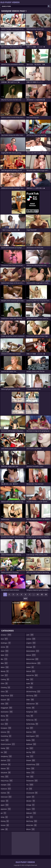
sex (30, 748)
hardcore (6, 789)
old (29, 687)
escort (5, 720)
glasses (5, 768)
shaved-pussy (33, 764)
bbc (4, 659)
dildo (5, 704)
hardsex (5, 793)
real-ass (31, 732)
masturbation (33, 651)
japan (5, 805)
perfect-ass (32, 720)
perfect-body (32, 724)
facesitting (6, 736)
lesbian (31, 639)
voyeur (31, 809)
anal (4, 639)
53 (46, 594)
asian (5, 651)
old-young (32, 696)
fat (4, 752)
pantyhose (32, 712)
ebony (5, 716)
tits (30, 785)
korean (5, 825)
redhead (31, 744)
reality (31, 740)
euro (4, 724)
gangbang (6, 756)
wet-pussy (32, 821)
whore (31, 829)
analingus (6, 643)
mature (31, 655)
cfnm (4, 683)
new (30, 679)
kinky (4, 817)
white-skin (32, 825)
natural (31, 671)
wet (30, 817)
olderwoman (32, 704)
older (30, 700)
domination (7, 712)
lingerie (31, 643)
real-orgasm (33, 736)
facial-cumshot (8, 744)
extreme (5, 732)
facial (5, 740)
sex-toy (31, 752)
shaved (31, 760)
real (30, 728)
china (4, 692)
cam (4, 675)
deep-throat (7, 696)
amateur (6, 635)
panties (30, 708)
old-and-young (33, 692)
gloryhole (6, 773)
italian (5, 801)
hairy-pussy (7, 781)
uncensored (32, 793)
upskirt (30, 797)
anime (5, 647)
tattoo (30, 773)
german (6, 760)
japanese (6, 809)
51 (38, 594)
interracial (6, 797)
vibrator (31, 801)
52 (42, 594)
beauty (5, 671)
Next (25, 598)
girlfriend (6, 764)
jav (4, 813)
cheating (6, 687)
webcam (31, 813)
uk (29, 789)
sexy (30, 756)
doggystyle (7, 708)
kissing (5, 821)
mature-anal (32, 659)
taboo (30, 768)
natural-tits (32, 675)
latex (4, 829)
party (30, 716)
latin (30, 635)
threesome (32, 781)
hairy (5, 777)
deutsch (5, 700)
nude (30, 683)
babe (5, 655)
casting (5, 679)
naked (30, 667)
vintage (31, 805)
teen (30, 777)
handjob (6, 785)
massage (31, 647)
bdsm (5, 667)
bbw (4, 663)
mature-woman (33, 663)
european (6, 728)
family (5, 748)
